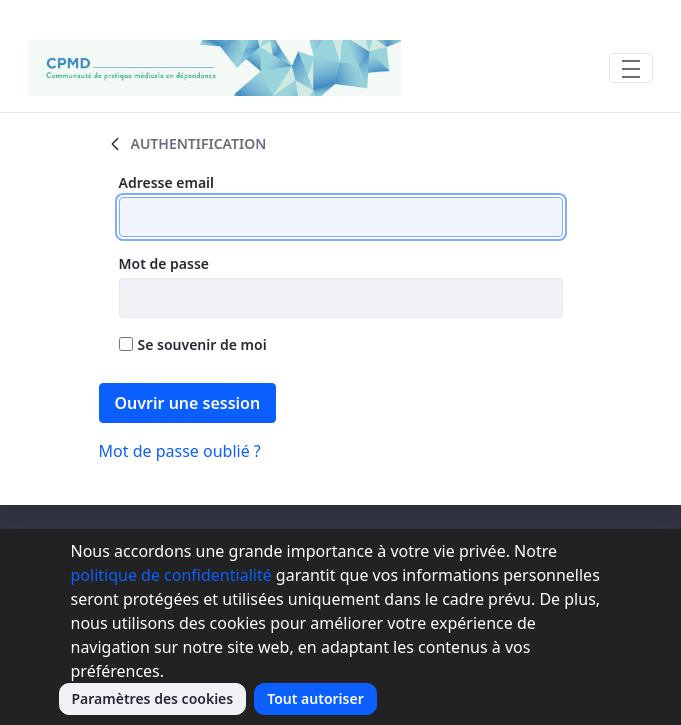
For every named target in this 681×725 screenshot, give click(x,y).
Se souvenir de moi (193, 344)
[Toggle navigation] (631, 68)
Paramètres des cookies (153, 698)
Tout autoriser (315, 698)
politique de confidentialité (171, 575)
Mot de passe (164, 263)
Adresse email (167, 182)
